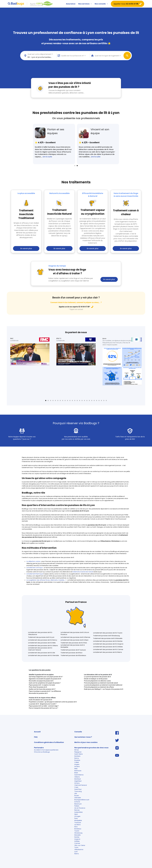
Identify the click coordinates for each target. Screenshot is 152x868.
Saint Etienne (79, 775)
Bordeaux (78, 829)
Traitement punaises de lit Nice (71, 653)
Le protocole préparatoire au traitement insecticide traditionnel (103, 685)
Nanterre (77, 756)
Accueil (37, 732)
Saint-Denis (79, 754)
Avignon (77, 839)
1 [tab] (75, 166)
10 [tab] (68, 401)
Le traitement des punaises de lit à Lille (42, 653)
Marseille (77, 835)
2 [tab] (77, 166)
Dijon (76, 814)
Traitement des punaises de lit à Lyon (41, 637)
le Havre (77, 802)
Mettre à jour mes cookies (86, 742)
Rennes (77, 810)
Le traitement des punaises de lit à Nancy (43, 640)
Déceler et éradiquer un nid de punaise (96, 679)
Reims (77, 854)
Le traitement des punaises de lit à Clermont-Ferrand (40, 649)
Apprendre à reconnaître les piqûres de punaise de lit (45, 679)
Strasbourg (78, 833)
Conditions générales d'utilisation (49, 742)
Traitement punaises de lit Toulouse (73, 650)
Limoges (77, 816)
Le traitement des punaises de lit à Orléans (43, 646)
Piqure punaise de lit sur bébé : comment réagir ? (44, 706)
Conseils (78, 732)
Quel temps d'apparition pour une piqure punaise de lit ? (46, 677)
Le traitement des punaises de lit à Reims (108, 652)
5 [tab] (55, 401)
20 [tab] (92, 401)
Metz (76, 769)
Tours (76, 847)
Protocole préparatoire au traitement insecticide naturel (101, 683)
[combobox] (40, 56)
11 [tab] (70, 401)
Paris (76, 818)
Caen (76, 787)
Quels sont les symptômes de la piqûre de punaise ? (45, 683)
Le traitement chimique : (35, 568)
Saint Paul (78, 789)
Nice (76, 827)
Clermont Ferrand (81, 785)
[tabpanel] (54, 144)
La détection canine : (34, 561)
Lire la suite (47, 157)
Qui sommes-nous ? (83, 737)
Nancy (77, 758)
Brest (76, 773)
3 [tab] (51, 401)
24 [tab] (101, 401)
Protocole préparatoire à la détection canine (97, 681)
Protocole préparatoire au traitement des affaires (99, 687)
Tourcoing (78, 791)
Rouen (77, 796)
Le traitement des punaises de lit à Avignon (108, 644)
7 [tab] (60, 401)
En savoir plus (26, 248)
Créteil (77, 762)
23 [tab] (99, 401)
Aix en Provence (80, 808)
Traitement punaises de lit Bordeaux (73, 655)
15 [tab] (80, 401)
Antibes (77, 841)
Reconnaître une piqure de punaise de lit (41, 681)
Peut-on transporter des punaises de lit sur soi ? (43, 708)
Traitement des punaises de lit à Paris (74, 643)
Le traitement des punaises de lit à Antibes (108, 647)
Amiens (77, 766)
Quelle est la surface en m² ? (73, 56)
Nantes (77, 837)
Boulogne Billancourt (82, 800)
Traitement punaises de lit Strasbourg (106, 636)
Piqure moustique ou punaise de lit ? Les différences (45, 691)
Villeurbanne (79, 849)
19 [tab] (89, 401)
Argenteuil (78, 781)
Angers (77, 764)
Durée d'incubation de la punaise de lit (40, 700)
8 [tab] (63, 401)
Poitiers (77, 806)
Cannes (77, 843)
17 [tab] (84, 401)
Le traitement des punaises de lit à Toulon (108, 633)
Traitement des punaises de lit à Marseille (108, 638)
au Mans (77, 825)
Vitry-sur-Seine (80, 845)
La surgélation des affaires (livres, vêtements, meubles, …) (46, 580)
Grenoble (78, 798)
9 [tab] (65, 401)
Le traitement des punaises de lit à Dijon (75, 640)
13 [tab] (75, 401)
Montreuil (78, 779)
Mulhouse (78, 771)
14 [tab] (77, 401)
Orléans (77, 777)
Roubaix (77, 760)
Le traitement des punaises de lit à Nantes (108, 641)
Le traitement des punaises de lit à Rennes (75, 637)
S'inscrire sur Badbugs (42, 752)
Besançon (78, 804)
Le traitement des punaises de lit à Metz (42, 643)
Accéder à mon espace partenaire (46, 750)
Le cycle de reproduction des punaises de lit (97, 677)
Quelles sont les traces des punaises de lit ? (42, 689)
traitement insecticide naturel (83, 572)
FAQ (36, 737)
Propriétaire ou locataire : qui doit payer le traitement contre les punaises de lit (53, 702)
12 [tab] (72, 401)
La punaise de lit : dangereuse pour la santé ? (43, 704)
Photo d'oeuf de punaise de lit (38, 687)
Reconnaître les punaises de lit (38, 693)
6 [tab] (58, 401)
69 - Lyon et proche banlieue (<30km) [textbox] (42, 57)
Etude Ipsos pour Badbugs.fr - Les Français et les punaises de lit (104, 689)
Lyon (76, 852)
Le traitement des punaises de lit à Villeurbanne (40, 633)
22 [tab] (97, 401)
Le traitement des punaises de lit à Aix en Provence (75, 633)
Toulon (77, 831)
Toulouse (78, 823)
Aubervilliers (79, 812)
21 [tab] (94, 401)
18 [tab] (87, 401)
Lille (76, 793)
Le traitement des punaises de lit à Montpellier (73, 646)
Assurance (71, 4)
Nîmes (77, 750)
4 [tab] (53, 401)
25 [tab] (104, 401)
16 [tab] (82, 401)
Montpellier (78, 820)
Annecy (77, 783)
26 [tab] (106, 401)
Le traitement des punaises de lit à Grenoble (43, 655)
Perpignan (78, 752)
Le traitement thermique (35, 574)
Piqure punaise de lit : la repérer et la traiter (42, 685)
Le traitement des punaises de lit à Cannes (108, 649)
